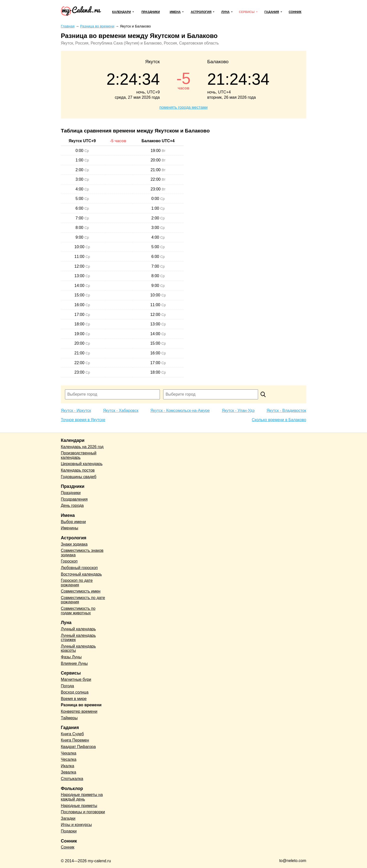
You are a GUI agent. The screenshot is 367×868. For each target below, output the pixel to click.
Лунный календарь (78, 629)
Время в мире (74, 699)
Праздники (151, 12)
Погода (68, 686)
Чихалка (69, 753)
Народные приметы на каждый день (82, 797)
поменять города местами (183, 107)
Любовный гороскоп (79, 568)
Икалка (68, 766)
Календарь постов (78, 470)
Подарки (69, 831)
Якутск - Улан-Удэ (238, 411)
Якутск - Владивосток (286, 411)
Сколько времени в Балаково (279, 420)
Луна (225, 12)
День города (72, 505)
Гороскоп (69, 561)
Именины (70, 528)
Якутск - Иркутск (76, 411)
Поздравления (74, 499)
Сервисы (247, 12)
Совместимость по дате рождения (83, 600)
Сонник (295, 12)
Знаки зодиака (74, 544)
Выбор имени (73, 522)
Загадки (68, 818)
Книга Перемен (75, 740)
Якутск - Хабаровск (121, 411)
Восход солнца (75, 692)
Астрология (201, 12)
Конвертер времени (79, 711)
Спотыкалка (72, 779)
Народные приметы (79, 806)
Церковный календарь (82, 464)
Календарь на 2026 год (82, 447)
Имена (175, 12)
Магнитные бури (76, 679)
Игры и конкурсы (76, 825)
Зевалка (69, 772)
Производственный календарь (79, 455)
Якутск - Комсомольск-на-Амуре (180, 411)
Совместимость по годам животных (78, 611)
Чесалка (69, 759)
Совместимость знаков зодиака (82, 553)
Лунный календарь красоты (78, 648)
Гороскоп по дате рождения (77, 583)
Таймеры (69, 718)
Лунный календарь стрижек (78, 638)
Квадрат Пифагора (78, 747)
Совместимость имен (81, 591)
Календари (122, 12)
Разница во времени (81, 705)
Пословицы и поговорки (83, 812)
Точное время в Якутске (83, 420)
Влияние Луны (74, 663)
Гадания (272, 12)
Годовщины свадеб (79, 477)
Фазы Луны (71, 657)
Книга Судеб (72, 734)
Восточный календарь (81, 574)
